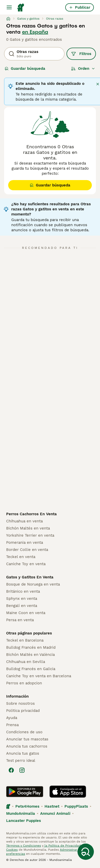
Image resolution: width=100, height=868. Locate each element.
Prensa (12, 725)
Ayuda (12, 718)
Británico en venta (23, 591)
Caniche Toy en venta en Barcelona (39, 676)
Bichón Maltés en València (30, 655)
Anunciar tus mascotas (27, 739)
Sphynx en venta (22, 599)
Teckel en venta (21, 557)
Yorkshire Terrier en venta (30, 535)
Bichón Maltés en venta (28, 528)
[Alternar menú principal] (9, 7)
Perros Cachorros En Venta (31, 514)
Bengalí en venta (22, 606)
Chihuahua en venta (24, 521)
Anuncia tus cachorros (27, 746)
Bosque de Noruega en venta (33, 584)
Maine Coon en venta (26, 613)
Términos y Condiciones (24, 846)
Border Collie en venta (27, 550)
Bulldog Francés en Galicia (31, 669)
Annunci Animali (55, 813)
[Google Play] (25, 792)
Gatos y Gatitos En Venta (30, 577)
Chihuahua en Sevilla (26, 662)
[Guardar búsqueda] (86, 852)
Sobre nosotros (20, 703)
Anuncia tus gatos (23, 753)
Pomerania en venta (25, 542)
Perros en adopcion (24, 683)
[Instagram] (22, 770)
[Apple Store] (68, 792)
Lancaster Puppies (24, 821)
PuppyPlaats (76, 806)
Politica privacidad (23, 711)
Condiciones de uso (24, 732)
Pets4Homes (27, 806)
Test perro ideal (21, 761)
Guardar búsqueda (25, 69)
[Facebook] (11, 770)
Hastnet (52, 806)
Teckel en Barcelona (25, 640)
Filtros (81, 54)
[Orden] (83, 69)
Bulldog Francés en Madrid (31, 647)
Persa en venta (20, 620)
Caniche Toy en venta (26, 564)
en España (35, 32)
